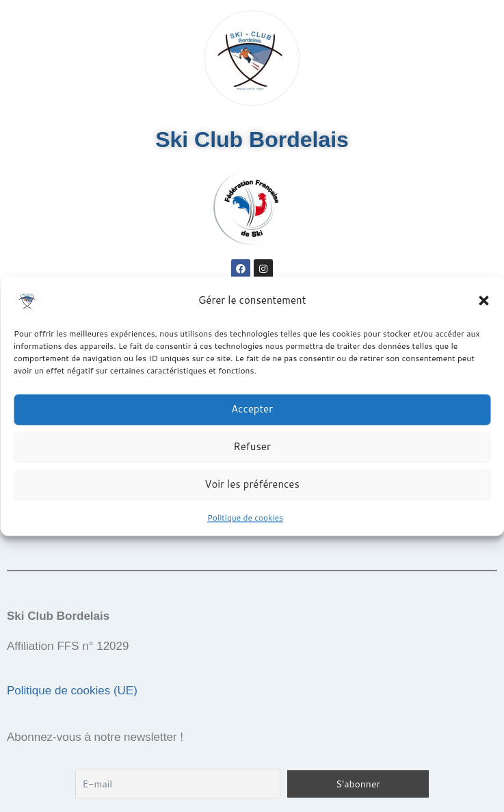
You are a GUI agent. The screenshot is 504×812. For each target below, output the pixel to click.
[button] (483, 300)
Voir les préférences (252, 484)
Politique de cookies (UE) (72, 691)
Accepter (252, 409)
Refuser (252, 446)
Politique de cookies (245, 518)
